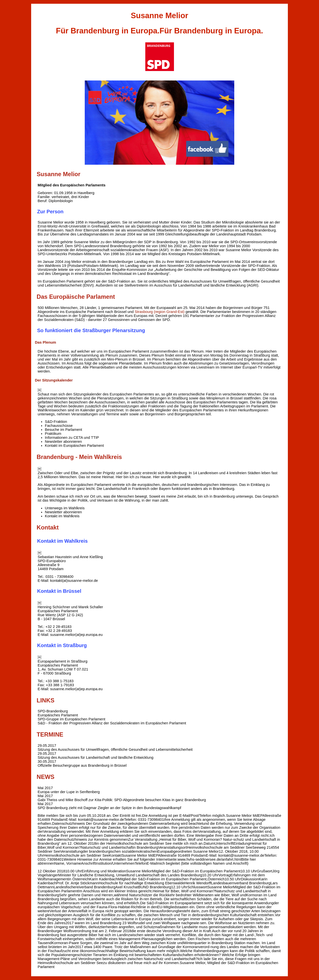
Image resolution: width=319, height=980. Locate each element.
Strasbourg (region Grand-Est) (159, 312)
